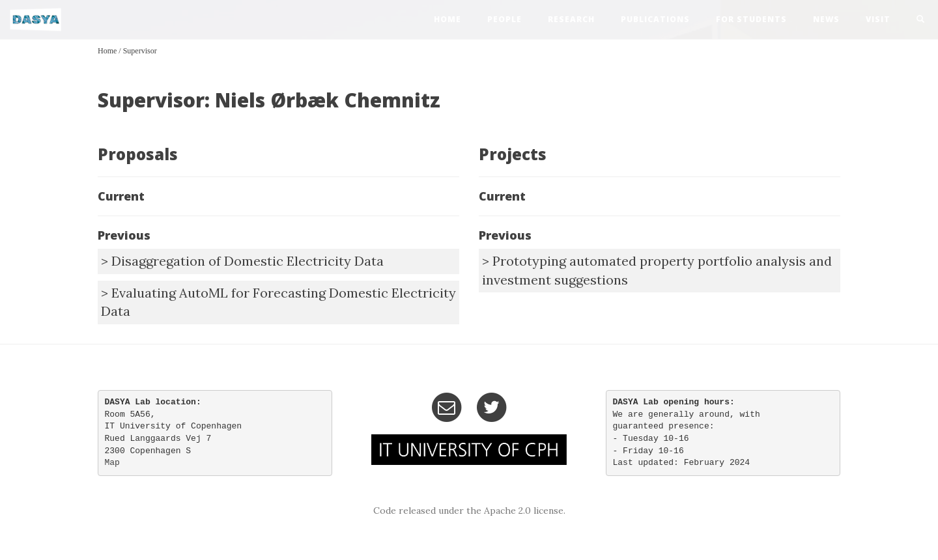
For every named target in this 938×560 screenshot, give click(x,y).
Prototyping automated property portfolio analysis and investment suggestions (657, 270)
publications (655, 19)
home (448, 19)
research (571, 19)
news (826, 19)
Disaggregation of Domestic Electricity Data (248, 261)
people (505, 19)
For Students (751, 19)
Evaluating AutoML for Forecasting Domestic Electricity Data (278, 302)
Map (112, 463)
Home (107, 51)
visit (878, 19)
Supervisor (140, 51)
